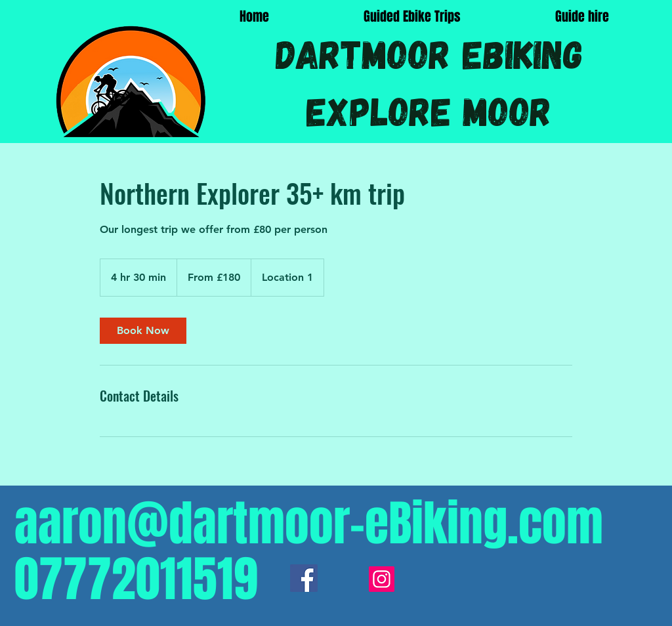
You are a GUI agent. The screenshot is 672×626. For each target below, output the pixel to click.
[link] (143, 331)
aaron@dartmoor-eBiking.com (309, 524)
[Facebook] (304, 578)
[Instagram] (382, 579)
